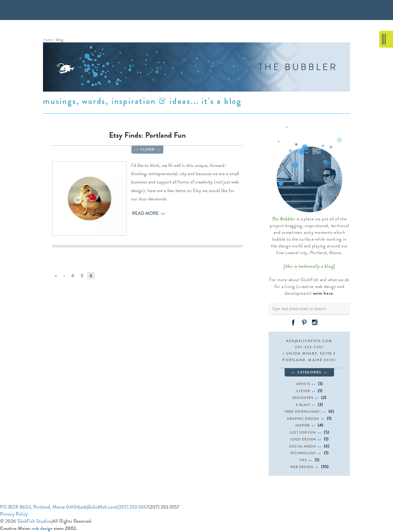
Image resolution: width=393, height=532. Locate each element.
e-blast (303, 405)
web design (302, 467)
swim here (323, 293)
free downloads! (303, 412)
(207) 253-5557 (133, 507)
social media (303, 446)
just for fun (303, 432)
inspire (303, 425)
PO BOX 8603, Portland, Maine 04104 (40, 507)
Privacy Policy (14, 514)
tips (303, 460)
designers (303, 398)
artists (303, 384)
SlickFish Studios (34, 521)
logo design (303, 439)
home (48, 40)
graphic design (303, 419)
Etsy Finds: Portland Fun (147, 135)
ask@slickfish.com (309, 341)
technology (303, 453)
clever (148, 150)
